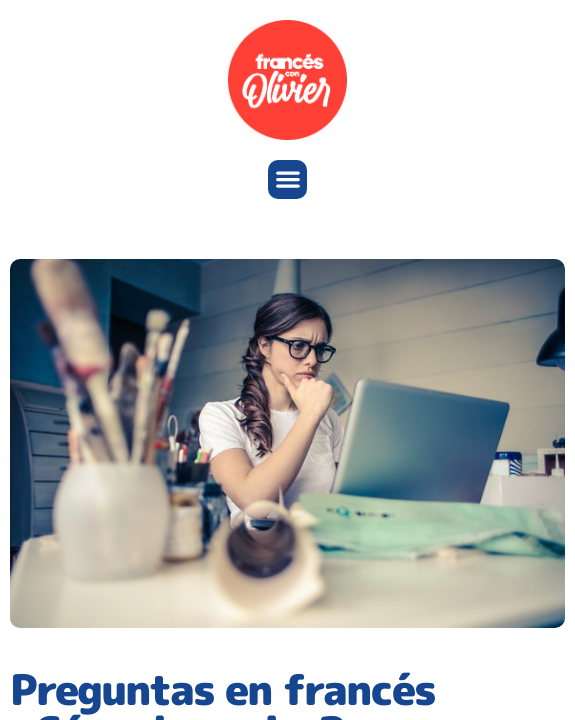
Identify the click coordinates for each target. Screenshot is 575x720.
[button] (287, 179)
